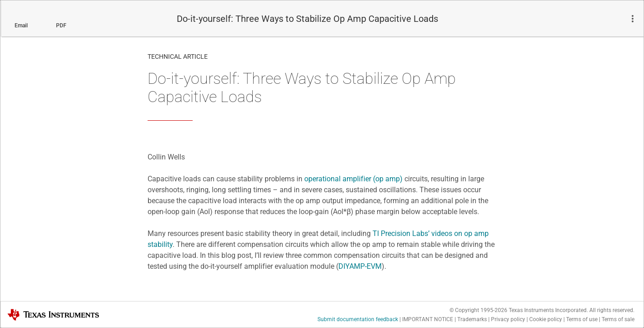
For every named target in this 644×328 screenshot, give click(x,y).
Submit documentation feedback (358, 319)
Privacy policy (508, 319)
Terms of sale (618, 319)
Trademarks (472, 319)
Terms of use (582, 319)
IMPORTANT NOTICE (428, 319)
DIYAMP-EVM (360, 266)
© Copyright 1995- (478, 310)
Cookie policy (546, 319)
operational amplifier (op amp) (353, 179)
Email (21, 26)
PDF (61, 26)
